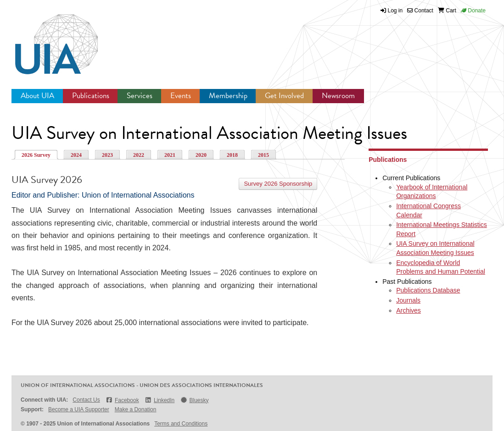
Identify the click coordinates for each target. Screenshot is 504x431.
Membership (228, 96)
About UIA (37, 96)
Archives (409, 310)
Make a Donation (136, 409)
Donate (473, 11)
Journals (408, 300)
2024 (76, 155)
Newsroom (338, 96)
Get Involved (284, 96)
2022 (139, 155)
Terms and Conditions (181, 424)
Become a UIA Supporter (79, 409)
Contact (420, 11)
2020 (201, 155)
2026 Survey (36, 155)
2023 (107, 155)
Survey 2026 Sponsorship (278, 184)
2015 (263, 155)
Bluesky (194, 400)
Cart (447, 11)
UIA (46, 39)
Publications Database (428, 290)
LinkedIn (160, 400)
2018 (232, 155)
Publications (91, 96)
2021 (170, 155)
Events (181, 96)
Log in (395, 11)
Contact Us (86, 400)
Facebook (122, 400)
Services (140, 96)
